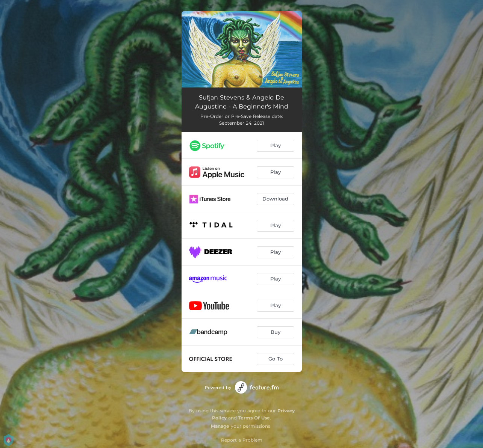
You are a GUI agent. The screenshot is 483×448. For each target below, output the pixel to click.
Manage (220, 426)
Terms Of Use (254, 418)
